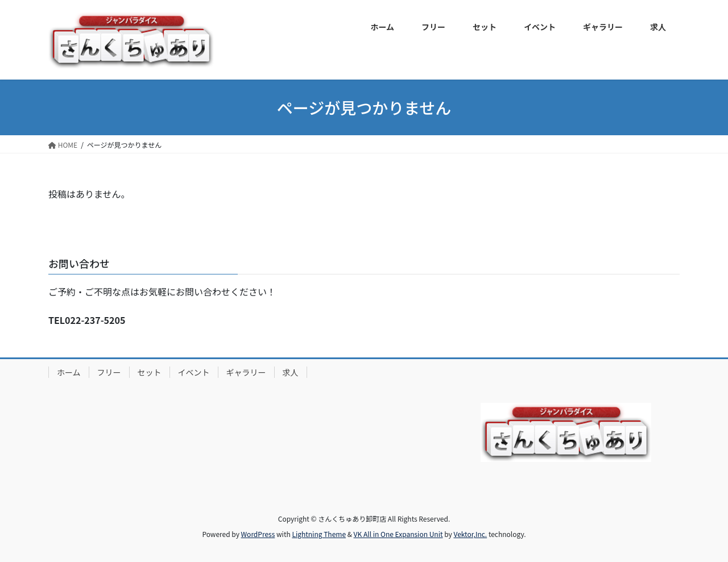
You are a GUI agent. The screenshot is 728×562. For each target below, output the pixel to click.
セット (150, 372)
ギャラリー (246, 372)
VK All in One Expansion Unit (398, 534)
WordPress (258, 534)
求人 (291, 372)
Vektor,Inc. (470, 534)
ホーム (69, 372)
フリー (109, 372)
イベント (194, 372)
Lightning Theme (319, 534)
